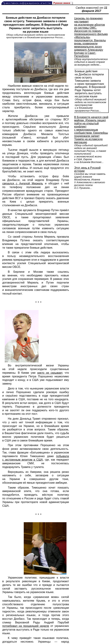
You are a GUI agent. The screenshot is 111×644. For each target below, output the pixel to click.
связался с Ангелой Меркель (23, 183)
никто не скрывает (50, 373)
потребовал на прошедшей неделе (26, 626)
